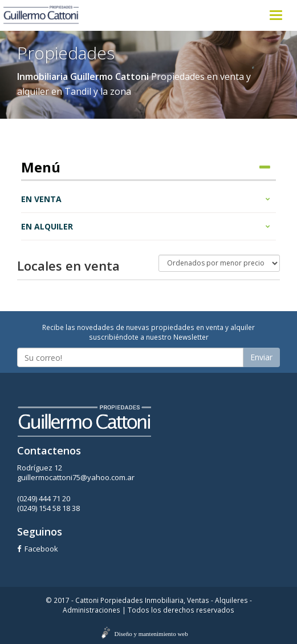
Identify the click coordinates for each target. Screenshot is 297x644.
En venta (146, 199)
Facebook (38, 549)
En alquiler (146, 226)
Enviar (261, 357)
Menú (146, 167)
